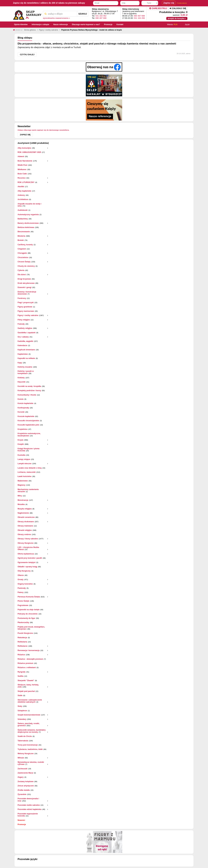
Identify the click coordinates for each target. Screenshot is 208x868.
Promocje (22, 824)
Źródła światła (24, 790)
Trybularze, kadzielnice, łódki (30, 749)
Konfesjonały (23, 408)
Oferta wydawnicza (26, 554)
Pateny (21, 592)
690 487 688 (101, 18)
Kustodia (21, 455)
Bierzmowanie (24, 232)
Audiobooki (23, 210)
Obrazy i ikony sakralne (28, 539)
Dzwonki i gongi (24, 287)
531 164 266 (139, 18)
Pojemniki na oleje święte (29, 610)
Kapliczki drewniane (26, 350)
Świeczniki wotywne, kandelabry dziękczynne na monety (32, 731)
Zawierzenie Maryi (25, 773)
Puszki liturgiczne (25, 633)
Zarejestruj (158, 8)
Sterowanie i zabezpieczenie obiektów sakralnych (30, 701)
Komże (21, 399)
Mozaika (21, 504)
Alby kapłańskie (24, 191)
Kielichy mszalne (25, 367)
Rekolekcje (22, 638)
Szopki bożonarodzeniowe (29, 715)
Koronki (21, 412)
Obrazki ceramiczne (26, 517)
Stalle (20, 695)
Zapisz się (25, 135)
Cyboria (21, 270)
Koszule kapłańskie (26, 416)
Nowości (21, 820)
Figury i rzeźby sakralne (28, 315)
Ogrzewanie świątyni (27, 562)
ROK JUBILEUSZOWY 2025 (29, 152)
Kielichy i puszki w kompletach (26, 372)
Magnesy (21, 485)
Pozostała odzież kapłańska (29, 809)
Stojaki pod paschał (26, 691)
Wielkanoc (22, 169)
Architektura (23, 199)
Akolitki (21, 187)
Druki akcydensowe (26, 283)
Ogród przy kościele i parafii (30, 558)
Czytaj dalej (27, 55)
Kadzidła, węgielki (25, 341)
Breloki (21, 240)
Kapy (20, 363)
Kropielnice (23, 429)
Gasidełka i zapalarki (27, 333)
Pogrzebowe (23, 605)
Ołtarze (21, 575)
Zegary (21, 777)
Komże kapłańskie (25, 403)
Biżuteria (21, 236)
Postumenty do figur (26, 618)
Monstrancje (23, 500)
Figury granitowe (25, 307)
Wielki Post (22, 165)
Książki (21, 444)
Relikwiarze (23, 646)
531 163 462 (101, 16)
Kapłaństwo (23, 354)
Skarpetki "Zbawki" (26, 681)
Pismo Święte (23, 601)
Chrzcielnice (23, 257)
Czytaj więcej (182, 3)
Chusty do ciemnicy (26, 266)
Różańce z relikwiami (27, 668)
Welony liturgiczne (26, 754)
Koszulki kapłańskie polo (28, 425)
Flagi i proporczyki (26, 303)
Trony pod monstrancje (28, 745)
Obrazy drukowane (26, 522)
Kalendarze (22, 345)
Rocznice (22, 178)
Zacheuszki (23, 769)
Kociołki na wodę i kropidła (29, 386)
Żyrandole (22, 794)
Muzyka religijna (25, 509)
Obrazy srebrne (24, 534)
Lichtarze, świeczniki (27, 472)
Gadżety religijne (25, 328)
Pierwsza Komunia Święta (29, 597)
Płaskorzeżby (23, 622)
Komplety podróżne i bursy (29, 391)
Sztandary (22, 719)
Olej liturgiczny (24, 571)
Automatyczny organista (28, 215)
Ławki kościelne (24, 476)
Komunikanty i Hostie (27, 395)
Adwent (21, 156)
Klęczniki (22, 382)
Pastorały (22, 588)
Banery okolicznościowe (28, 223)
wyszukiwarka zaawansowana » (56, 18)
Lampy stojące (24, 459)
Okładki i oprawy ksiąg (27, 567)
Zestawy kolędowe (26, 782)
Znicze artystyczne (26, 786)
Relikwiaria (22, 642)
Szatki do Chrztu (25, 736)
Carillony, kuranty (25, 245)
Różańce (21, 655)
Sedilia (21, 676)
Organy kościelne (25, 584)
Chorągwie (22, 253)
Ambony (21, 195)
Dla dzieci (22, 275)
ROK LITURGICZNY (26, 182)
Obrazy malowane (25, 526)
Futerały (21, 324)
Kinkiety (21, 378)
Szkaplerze (22, 711)
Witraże (21, 758)
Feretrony (22, 298)
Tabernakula (23, 741)
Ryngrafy (22, 672)
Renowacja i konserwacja (29, 650)
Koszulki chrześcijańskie (28, 421)
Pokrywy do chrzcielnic (28, 614)
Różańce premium (25, 663)
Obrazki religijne (25, 530)
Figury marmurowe (26, 311)
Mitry (20, 496)
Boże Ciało (22, 174)
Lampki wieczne (24, 464)
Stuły (20, 706)
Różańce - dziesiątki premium (30, 659)
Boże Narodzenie (25, 161)
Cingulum (22, 249)
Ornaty (21, 580)
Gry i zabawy (23, 337)
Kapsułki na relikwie (26, 358)
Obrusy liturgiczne (26, 543)
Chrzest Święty (24, 262)
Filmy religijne (24, 320)
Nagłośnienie (23, 513)
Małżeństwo (23, 481)
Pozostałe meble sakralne (29, 805)
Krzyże (21, 440)
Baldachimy (23, 219)
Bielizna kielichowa (26, 227)
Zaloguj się (178, 8)
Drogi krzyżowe (24, 279)
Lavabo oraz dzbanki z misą (30, 468)
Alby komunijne (24, 148)
